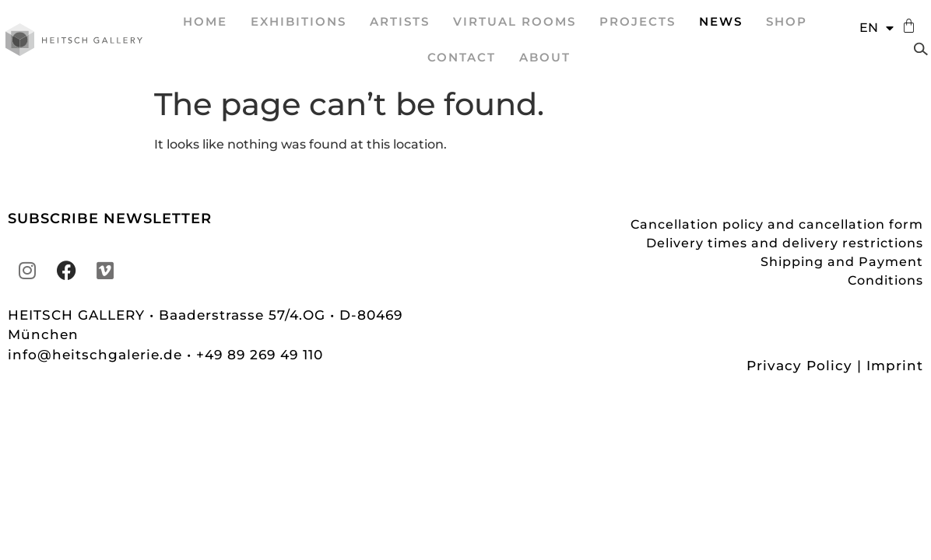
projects (638, 21)
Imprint (895, 366)
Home (205, 21)
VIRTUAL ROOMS (515, 21)
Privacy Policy (799, 366)
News (721, 21)
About (545, 57)
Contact (462, 57)
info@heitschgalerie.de (97, 355)
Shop (787, 21)
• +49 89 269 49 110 (255, 355)
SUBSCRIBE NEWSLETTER (110, 219)
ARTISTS (400, 21)
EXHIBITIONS (299, 21)
